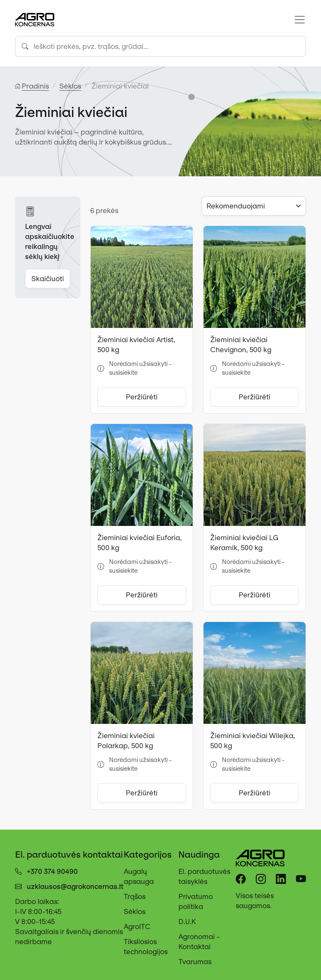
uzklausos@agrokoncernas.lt (75, 886)
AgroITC (137, 927)
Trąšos (135, 896)
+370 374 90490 (52, 871)
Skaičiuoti (48, 279)
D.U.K (187, 922)
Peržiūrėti (142, 397)
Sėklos (135, 911)
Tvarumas (195, 962)
